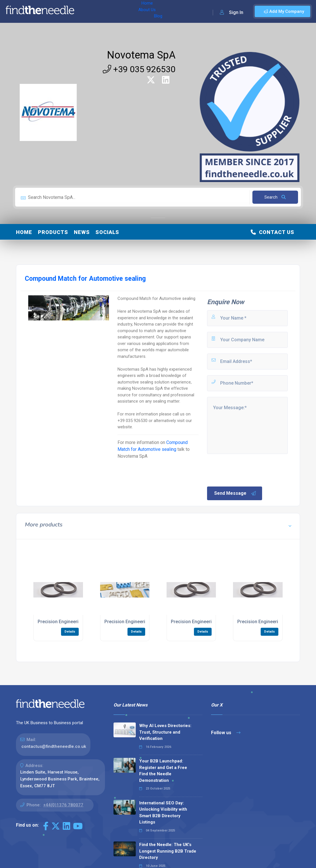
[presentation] (250, 470)
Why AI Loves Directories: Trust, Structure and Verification (165, 732)
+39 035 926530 (139, 69)
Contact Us (273, 232)
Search (275, 197)
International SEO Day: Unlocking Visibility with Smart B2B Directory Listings (163, 813)
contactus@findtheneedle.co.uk (54, 746)
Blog (128, 11)
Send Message (235, 493)
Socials (107, 232)
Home (86, 11)
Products (53, 232)
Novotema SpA (141, 55)
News (82, 232)
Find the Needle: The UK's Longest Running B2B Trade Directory (168, 851)
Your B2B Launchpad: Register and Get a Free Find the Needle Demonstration (163, 771)
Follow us (226, 733)
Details (70, 632)
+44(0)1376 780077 (63, 805)
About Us (108, 11)
